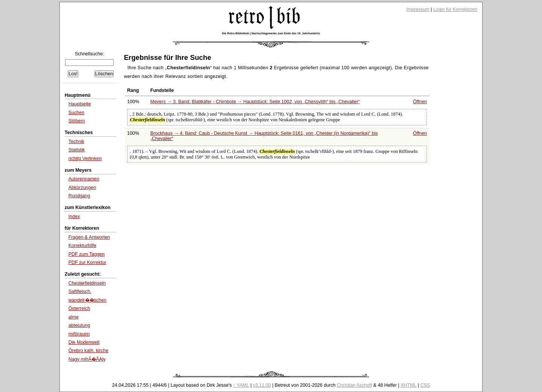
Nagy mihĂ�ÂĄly (87, 359)
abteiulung (79, 325)
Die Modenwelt (84, 342)
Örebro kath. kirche (88, 351)
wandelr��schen (88, 300)
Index (74, 217)
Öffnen (420, 102)
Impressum (418, 9)
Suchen (76, 113)
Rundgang (79, 196)
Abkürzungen (82, 188)
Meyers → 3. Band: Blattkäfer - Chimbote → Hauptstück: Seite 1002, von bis (255, 102)
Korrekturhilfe (82, 246)
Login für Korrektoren (455, 9)
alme (74, 317)
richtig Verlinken (85, 159)
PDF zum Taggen (87, 254)
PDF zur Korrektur (88, 262)
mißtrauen (79, 334)
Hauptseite (80, 104)
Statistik (77, 150)
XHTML (408, 385)
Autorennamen (84, 179)
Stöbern (77, 121)
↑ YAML (241, 385)
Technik (76, 142)
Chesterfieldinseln (87, 283)
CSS (425, 385)
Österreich (79, 308)
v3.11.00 (262, 385)
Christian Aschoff (354, 385)
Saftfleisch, (80, 291)
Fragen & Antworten (89, 237)
